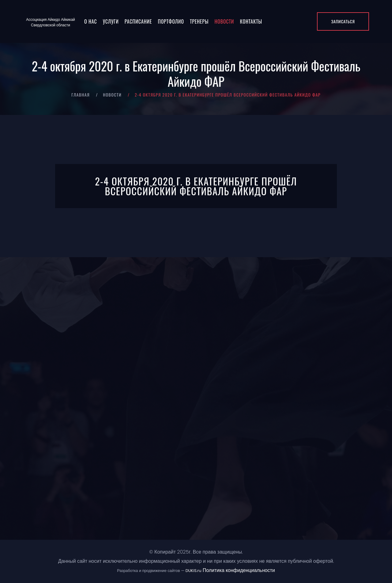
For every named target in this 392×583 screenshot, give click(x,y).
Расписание (138, 21)
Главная (81, 95)
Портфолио (171, 21)
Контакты (251, 21)
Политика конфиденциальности (239, 570)
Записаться (343, 21)
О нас (90, 21)
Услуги (111, 21)
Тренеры (199, 21)
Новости (224, 21)
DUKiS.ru (194, 571)
